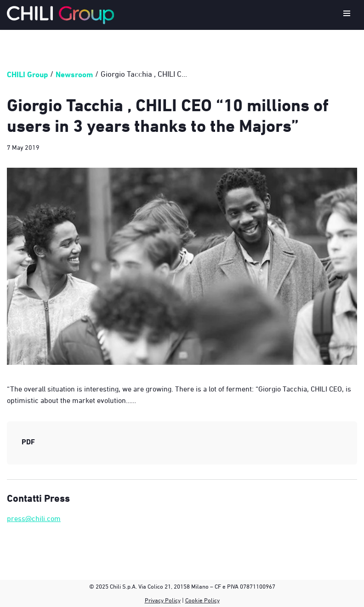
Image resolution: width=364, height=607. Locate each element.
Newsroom (74, 74)
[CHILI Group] (61, 15)
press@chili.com (34, 518)
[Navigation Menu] (347, 15)
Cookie (195, 600)
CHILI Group (27, 74)
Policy (172, 600)
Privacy (154, 600)
